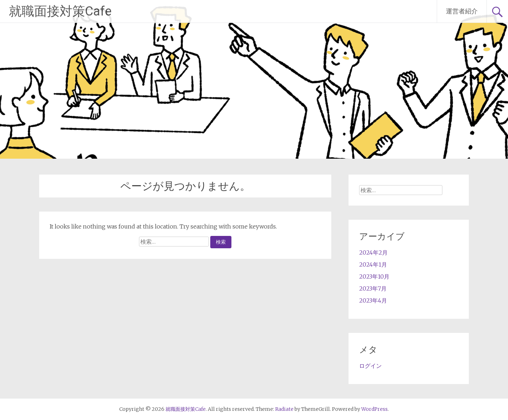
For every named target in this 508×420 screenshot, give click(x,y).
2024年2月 (373, 252)
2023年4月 (373, 300)
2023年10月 (374, 276)
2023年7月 (373, 288)
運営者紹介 (462, 11)
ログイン (370, 366)
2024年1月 (373, 264)
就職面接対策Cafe (60, 11)
